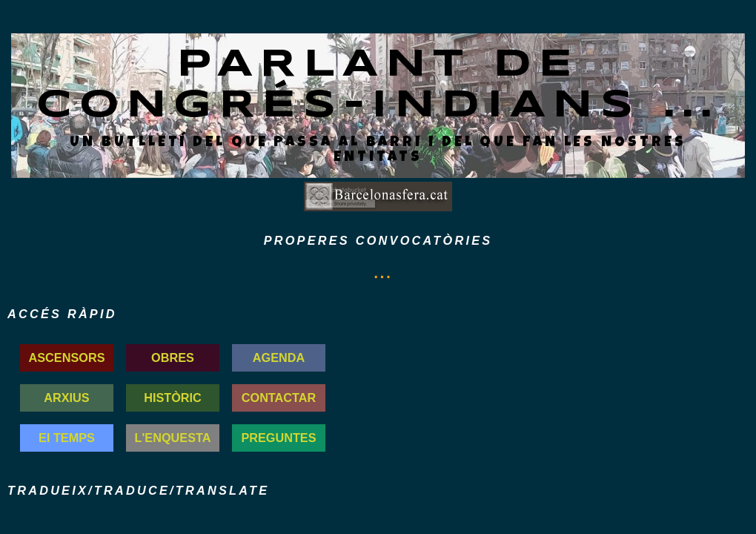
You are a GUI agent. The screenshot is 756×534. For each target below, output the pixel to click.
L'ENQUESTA (173, 438)
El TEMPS (67, 438)
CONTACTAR (279, 398)
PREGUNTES (278, 438)
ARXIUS (66, 398)
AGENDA (279, 357)
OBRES (173, 357)
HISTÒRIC (173, 398)
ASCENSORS (67, 357)
